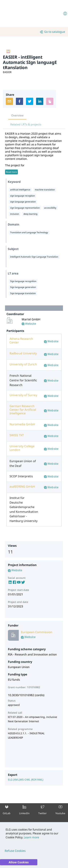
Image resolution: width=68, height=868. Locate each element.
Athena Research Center (21, 341)
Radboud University (23, 353)
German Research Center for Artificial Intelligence (23, 410)
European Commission (37, 632)
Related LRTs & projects (26, 124)
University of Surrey (23, 395)
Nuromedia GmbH (22, 424)
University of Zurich (23, 364)
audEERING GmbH (22, 486)
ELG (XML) (14, 780)
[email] (9, 101)
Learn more (31, 837)
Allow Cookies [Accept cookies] (19, 862)
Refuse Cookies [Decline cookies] (15, 851)
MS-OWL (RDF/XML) (32, 780)
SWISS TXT (17, 435)
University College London (22, 448)
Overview (17, 115)
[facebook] (19, 101)
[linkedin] (40, 101)
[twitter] (30, 101)
